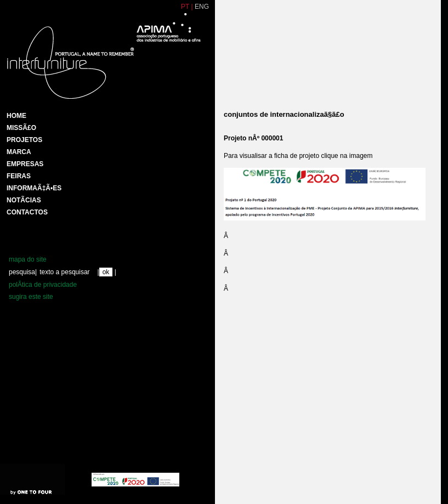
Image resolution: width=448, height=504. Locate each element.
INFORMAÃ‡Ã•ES (34, 188)
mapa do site (28, 259)
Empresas (25, 164)
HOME (16, 116)
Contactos (27, 212)
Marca (19, 152)
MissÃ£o (21, 128)
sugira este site (31, 297)
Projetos (24, 140)
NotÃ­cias (24, 200)
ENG (202, 7)
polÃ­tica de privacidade (43, 285)
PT (185, 7)
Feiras (19, 176)
